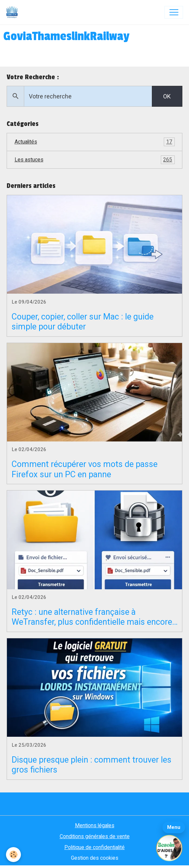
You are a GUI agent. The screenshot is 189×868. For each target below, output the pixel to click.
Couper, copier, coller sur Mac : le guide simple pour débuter (83, 322)
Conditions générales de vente (95, 836)
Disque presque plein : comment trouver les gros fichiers (92, 765)
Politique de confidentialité (94, 847)
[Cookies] (13, 855)
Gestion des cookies (95, 858)
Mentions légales (95, 825)
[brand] (14, 12)
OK (167, 96)
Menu (174, 827)
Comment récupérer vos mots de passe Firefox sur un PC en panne (85, 469)
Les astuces (95, 160)
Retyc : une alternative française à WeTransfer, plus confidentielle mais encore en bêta (92, 617)
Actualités (95, 142)
